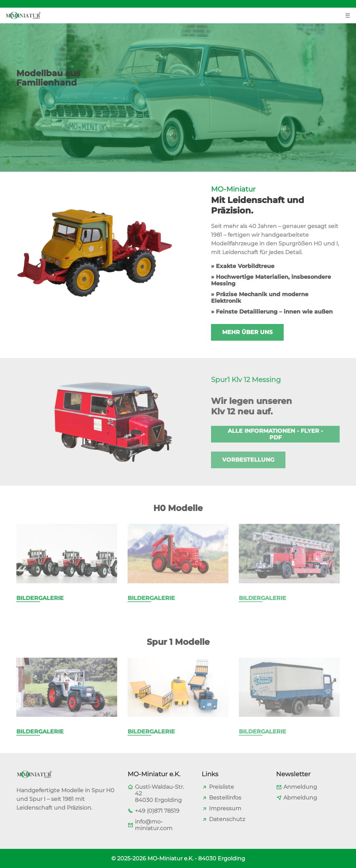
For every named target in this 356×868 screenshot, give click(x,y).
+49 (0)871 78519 (157, 811)
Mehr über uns (247, 332)
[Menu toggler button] (348, 15)
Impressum (225, 808)
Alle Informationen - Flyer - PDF (275, 434)
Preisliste (221, 787)
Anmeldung (300, 787)
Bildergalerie (40, 598)
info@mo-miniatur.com (154, 825)
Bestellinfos (225, 798)
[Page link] (35, 543)
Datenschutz (227, 819)
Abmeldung (300, 798)
